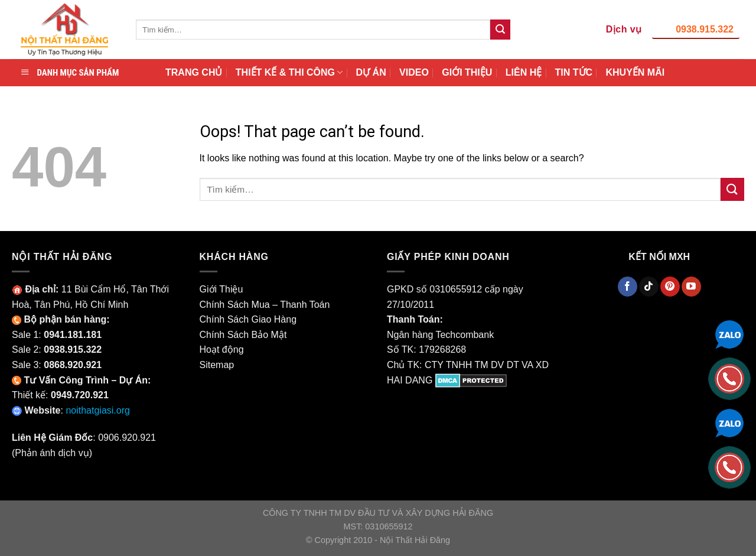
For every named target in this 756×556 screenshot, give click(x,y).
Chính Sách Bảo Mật (243, 335)
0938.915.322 (705, 29)
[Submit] (500, 30)
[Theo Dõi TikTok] (649, 287)
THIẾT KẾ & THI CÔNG (289, 72)
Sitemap (217, 365)
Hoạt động (222, 349)
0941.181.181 (73, 335)
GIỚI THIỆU (467, 72)
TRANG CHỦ (194, 72)
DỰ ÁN (371, 72)
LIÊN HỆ (524, 72)
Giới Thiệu (221, 289)
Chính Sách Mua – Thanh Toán (265, 305)
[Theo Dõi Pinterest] (670, 287)
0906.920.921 (127, 438)
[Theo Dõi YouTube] (691, 287)
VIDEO (414, 72)
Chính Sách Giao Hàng (248, 319)
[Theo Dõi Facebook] (628, 287)
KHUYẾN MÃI (635, 72)
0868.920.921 (73, 365)
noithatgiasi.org (98, 410)
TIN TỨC (574, 72)
